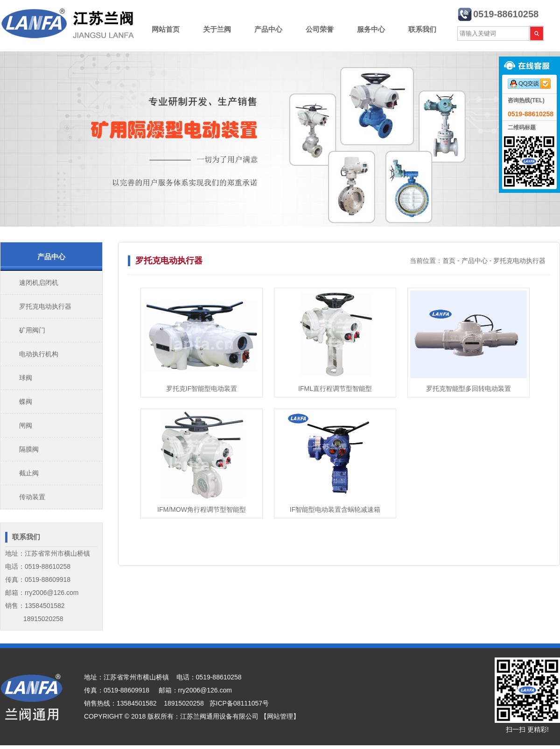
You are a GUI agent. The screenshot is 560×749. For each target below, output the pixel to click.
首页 (449, 261)
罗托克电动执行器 (45, 306)
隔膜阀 (29, 449)
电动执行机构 (39, 354)
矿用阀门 (32, 330)
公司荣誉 (320, 29)
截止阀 (29, 473)
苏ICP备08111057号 (239, 703)
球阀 (26, 378)
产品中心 (268, 29)
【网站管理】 (280, 716)
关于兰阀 (217, 29)
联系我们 (422, 29)
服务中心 (371, 29)
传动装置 (32, 497)
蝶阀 (26, 402)
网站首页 (166, 29)
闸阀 (26, 425)
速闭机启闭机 (39, 283)
